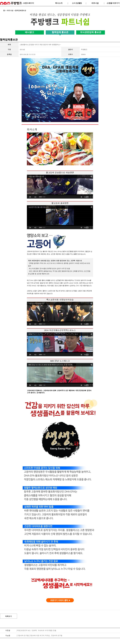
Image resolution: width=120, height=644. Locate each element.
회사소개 (59, 3)
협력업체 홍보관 (60, 32)
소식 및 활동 (77, 3)
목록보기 (9, 616)
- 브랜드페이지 (17, 3)
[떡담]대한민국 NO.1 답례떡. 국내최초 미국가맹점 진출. (37, 630)
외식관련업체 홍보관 (91, 32)
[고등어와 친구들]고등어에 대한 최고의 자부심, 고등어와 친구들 (39, 635)
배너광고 (30, 32)
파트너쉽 (95, 3)
